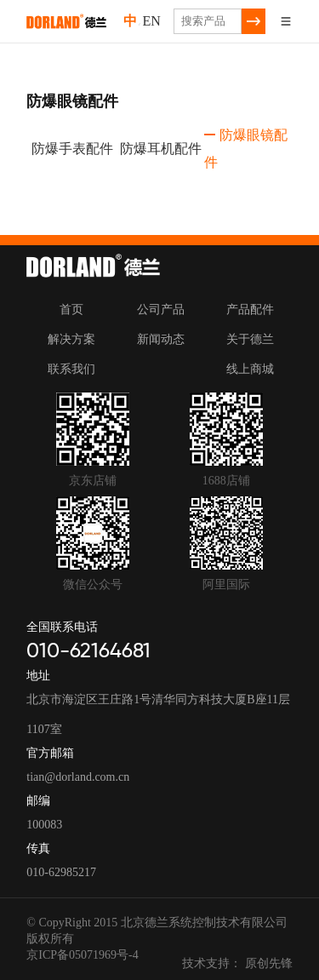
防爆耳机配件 (158, 149)
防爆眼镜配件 (246, 149)
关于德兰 (250, 339)
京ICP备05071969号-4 (82, 955)
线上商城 (250, 369)
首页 (71, 309)
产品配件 (250, 309)
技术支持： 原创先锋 (237, 963)
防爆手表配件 (70, 149)
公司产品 (161, 309)
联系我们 (71, 369)
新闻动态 (161, 339)
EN (151, 21)
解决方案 (71, 339)
